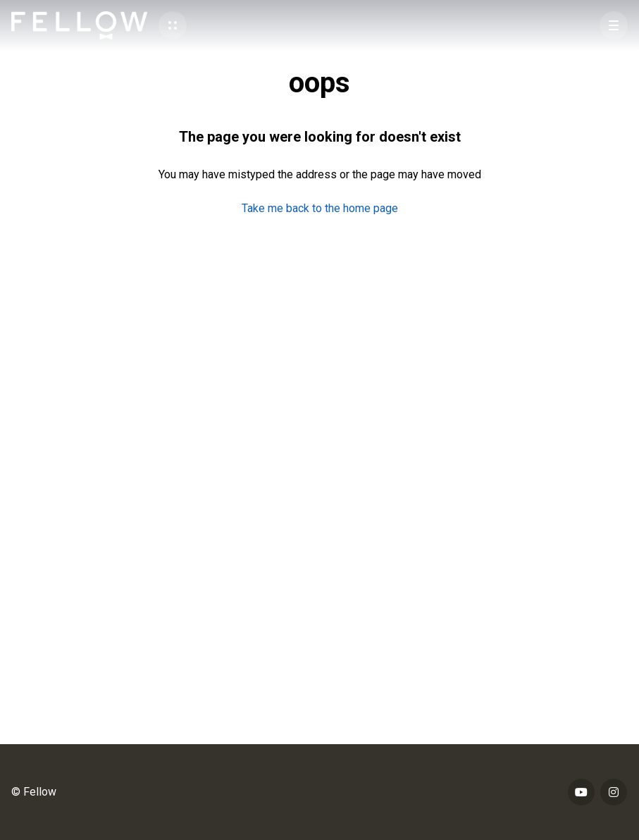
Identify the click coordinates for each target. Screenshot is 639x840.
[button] (173, 25)
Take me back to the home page (320, 208)
